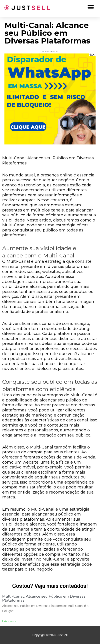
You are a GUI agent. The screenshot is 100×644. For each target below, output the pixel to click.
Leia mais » (9, 621)
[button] (91, 7)
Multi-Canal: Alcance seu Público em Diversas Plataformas (44, 598)
